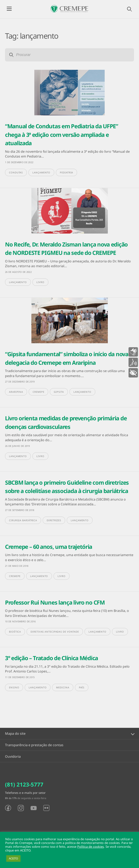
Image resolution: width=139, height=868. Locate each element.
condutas (16, 172)
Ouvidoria (13, 756)
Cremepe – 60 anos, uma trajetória (49, 547)
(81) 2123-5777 (24, 784)
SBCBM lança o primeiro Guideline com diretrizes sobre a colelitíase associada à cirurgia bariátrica (67, 487)
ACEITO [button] (13, 858)
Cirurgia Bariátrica (23, 520)
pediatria (66, 172)
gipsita (59, 392)
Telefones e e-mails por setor (25, 793)
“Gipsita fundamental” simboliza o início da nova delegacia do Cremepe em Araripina (67, 358)
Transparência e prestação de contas (34, 745)
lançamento (41, 172)
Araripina (16, 392)
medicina (63, 687)
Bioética (15, 632)
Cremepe (38, 392)
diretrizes (54, 520)
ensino (14, 687)
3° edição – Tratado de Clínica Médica (51, 658)
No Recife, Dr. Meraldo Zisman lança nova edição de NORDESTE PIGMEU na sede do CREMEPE (66, 249)
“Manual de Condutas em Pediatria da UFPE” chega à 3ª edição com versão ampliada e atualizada (62, 135)
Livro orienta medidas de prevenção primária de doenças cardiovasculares (66, 422)
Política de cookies (91, 846)
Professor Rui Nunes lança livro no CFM (55, 602)
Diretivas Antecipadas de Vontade (55, 632)
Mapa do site (15, 733)
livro (40, 282)
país (82, 687)
